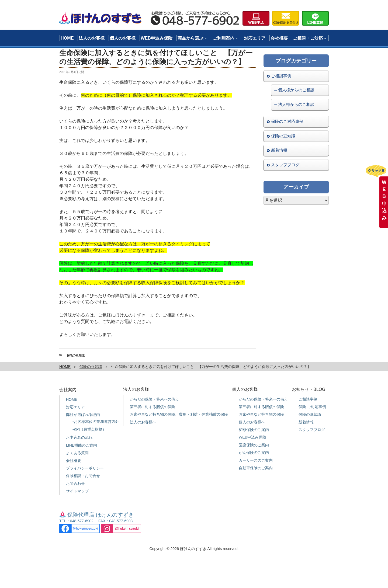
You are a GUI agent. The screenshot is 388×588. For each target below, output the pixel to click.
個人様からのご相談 (296, 90)
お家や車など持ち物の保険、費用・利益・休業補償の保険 (179, 414)
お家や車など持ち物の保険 (261, 414)
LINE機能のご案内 (82, 445)
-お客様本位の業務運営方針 (96, 422)
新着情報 (279, 150)
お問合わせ (75, 483)
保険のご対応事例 (287, 121)
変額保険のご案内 (254, 430)
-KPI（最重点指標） (89, 429)
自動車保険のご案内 (256, 468)
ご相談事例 (281, 76)
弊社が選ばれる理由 (83, 415)
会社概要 (279, 38)
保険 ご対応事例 (312, 407)
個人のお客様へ (252, 422)
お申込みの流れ (79, 437)
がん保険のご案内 (254, 453)
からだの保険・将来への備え (154, 399)
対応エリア (255, 38)
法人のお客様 (92, 38)
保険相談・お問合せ (83, 476)
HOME (67, 38)
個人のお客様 (123, 38)
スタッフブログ (285, 165)
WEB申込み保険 (157, 38)
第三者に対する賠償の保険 (153, 407)
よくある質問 (77, 453)
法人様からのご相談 (296, 104)
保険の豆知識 (76, 355)
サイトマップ (77, 491)
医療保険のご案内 (254, 445)
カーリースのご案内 (256, 460)
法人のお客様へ (143, 422)
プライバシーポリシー (85, 468)
